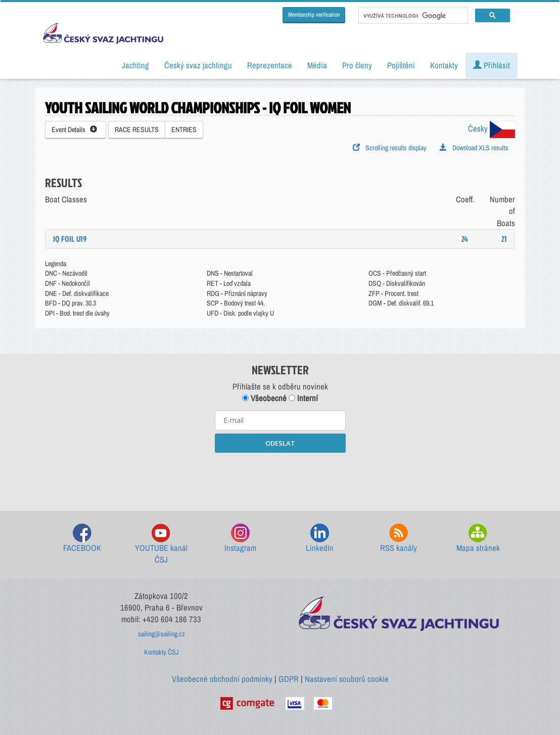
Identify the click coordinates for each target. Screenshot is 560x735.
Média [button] (317, 65)
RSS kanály (399, 538)
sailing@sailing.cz (161, 634)
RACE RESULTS (137, 129)
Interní (303, 398)
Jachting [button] (135, 65)
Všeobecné (264, 398)
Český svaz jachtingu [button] (198, 65)
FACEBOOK (82, 538)
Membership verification (314, 15)
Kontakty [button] (444, 65)
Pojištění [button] (401, 65)
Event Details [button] (74, 129)
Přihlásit (492, 65)
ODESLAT (280, 443)
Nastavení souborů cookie (347, 679)
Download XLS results (474, 148)
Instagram (240, 538)
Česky (492, 128)
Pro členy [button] (357, 65)
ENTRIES (184, 129)
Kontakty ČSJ (161, 652)
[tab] (280, 239)
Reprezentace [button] (270, 65)
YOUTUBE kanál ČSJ (161, 545)
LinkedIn (320, 538)
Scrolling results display (390, 148)
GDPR (289, 679)
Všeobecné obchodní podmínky (222, 679)
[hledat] (412, 16)
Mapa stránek (478, 538)
